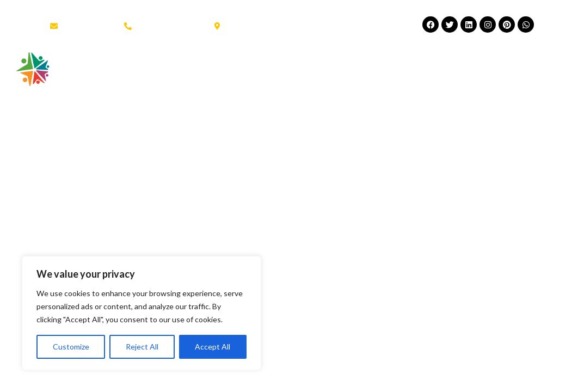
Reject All (142, 347)
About (201, 65)
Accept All (213, 347)
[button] (545, 63)
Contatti (158, 90)
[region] (142, 313)
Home (153, 65)
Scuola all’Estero (277, 65)
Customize (71, 347)
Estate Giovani (376, 65)
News (447, 65)
